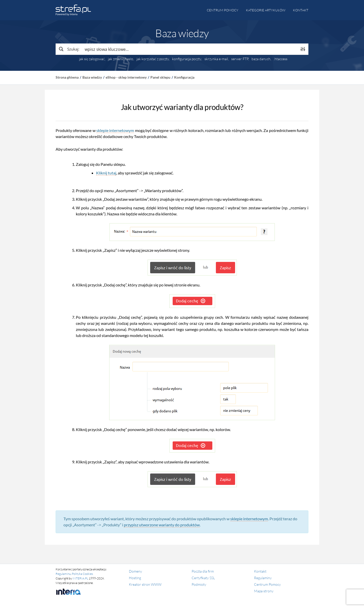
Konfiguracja (184, 77)
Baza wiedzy (92, 77)
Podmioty (199, 584)
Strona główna (67, 77)
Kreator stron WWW (145, 584)
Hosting (135, 578)
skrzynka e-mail (216, 59)
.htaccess (281, 59)
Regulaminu (63, 574)
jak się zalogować (92, 59)
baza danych (261, 59)
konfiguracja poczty (187, 59)
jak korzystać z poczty (153, 59)
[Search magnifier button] (69, 49)
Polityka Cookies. (83, 574)
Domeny (135, 571)
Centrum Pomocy (267, 584)
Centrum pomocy (223, 10)
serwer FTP (240, 59)
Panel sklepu (160, 77)
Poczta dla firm (203, 571)
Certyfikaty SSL (203, 578)
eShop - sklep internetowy (126, 77)
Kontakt (301, 10)
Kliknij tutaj (106, 173)
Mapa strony (264, 591)
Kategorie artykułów (266, 10)
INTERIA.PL (80, 578)
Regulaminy (263, 578)
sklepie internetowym (115, 130)
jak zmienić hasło (121, 59)
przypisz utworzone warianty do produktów (162, 525)
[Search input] (190, 49)
